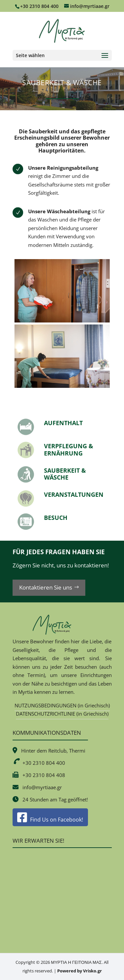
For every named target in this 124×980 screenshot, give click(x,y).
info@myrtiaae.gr (42, 787)
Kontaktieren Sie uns (46, 587)
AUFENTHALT (63, 423)
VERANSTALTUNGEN (74, 494)
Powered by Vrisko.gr (80, 971)
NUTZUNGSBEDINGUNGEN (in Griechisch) (62, 705)
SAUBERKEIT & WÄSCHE (65, 474)
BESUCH (56, 518)
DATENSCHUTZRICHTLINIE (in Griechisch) (62, 714)
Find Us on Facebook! (50, 820)
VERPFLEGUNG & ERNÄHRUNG (69, 450)
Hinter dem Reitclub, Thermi (53, 751)
